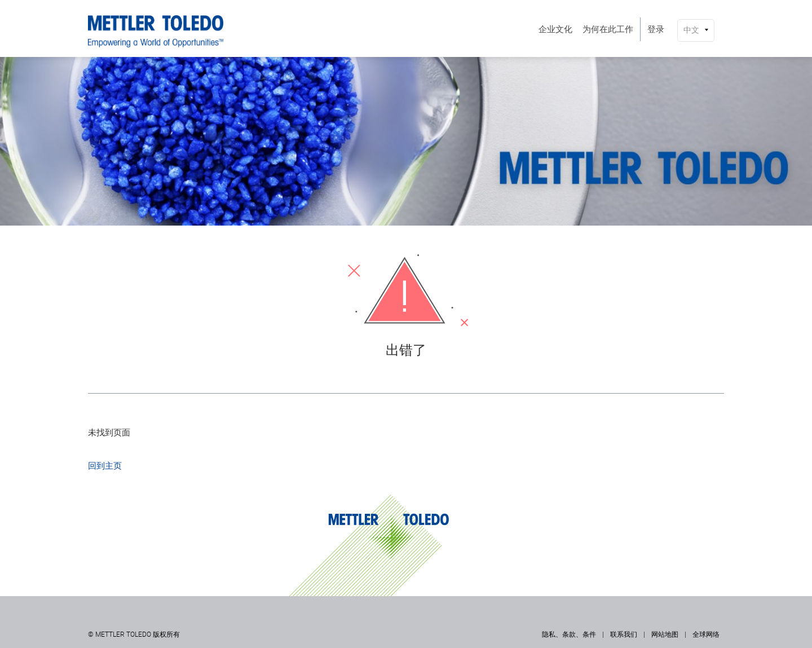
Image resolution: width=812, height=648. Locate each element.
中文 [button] (691, 30)
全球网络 (706, 634)
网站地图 (665, 634)
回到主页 (105, 466)
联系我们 (624, 634)
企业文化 (555, 29)
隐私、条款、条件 (569, 634)
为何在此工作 (608, 29)
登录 (656, 29)
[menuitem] (555, 29)
